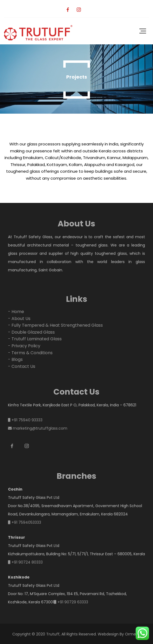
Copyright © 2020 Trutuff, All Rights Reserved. (54, 634)
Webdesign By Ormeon (119, 634)
